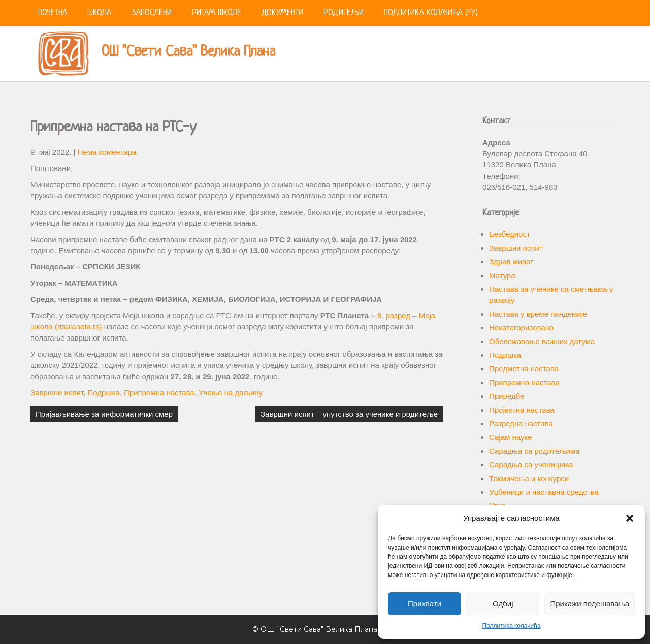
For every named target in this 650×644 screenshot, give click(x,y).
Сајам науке (511, 437)
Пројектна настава (522, 410)
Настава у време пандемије (538, 314)
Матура (502, 275)
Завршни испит (57, 393)
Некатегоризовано (521, 328)
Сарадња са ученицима (531, 465)
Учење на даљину (231, 393)
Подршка (104, 393)
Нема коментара (107, 152)
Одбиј (503, 604)
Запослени (152, 13)
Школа (99, 13)
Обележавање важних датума (542, 341)
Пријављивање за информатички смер (104, 414)
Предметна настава (524, 369)
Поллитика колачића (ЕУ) (431, 13)
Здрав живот (511, 262)
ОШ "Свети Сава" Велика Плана (188, 52)
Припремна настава (159, 393)
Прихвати (425, 604)
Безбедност (510, 234)
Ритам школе (217, 13)
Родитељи (344, 13)
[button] (630, 518)
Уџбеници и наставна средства (544, 492)
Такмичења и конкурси (529, 478)
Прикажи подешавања (590, 604)
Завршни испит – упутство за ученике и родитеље (349, 414)
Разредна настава (521, 423)
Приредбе (507, 396)
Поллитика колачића (512, 626)
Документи (282, 13)
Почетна (53, 13)
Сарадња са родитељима (534, 451)
